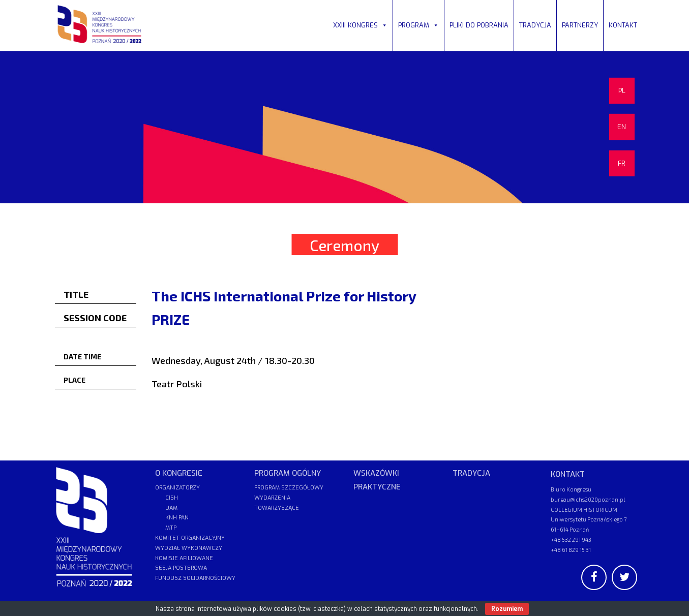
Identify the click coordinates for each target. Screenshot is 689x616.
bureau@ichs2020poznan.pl (588, 499)
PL (622, 91)
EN (622, 127)
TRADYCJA (535, 25)
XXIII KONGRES (360, 25)
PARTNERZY (580, 25)
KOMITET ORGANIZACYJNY (190, 538)
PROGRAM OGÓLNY (288, 473)
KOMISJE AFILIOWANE (184, 558)
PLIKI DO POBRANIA (479, 25)
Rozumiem (507, 609)
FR (622, 163)
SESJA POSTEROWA (181, 568)
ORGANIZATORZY (177, 488)
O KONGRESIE (179, 473)
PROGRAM (418, 25)
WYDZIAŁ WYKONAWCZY (189, 548)
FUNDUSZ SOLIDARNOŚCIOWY (195, 578)
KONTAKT (623, 25)
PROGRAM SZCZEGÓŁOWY (289, 488)
